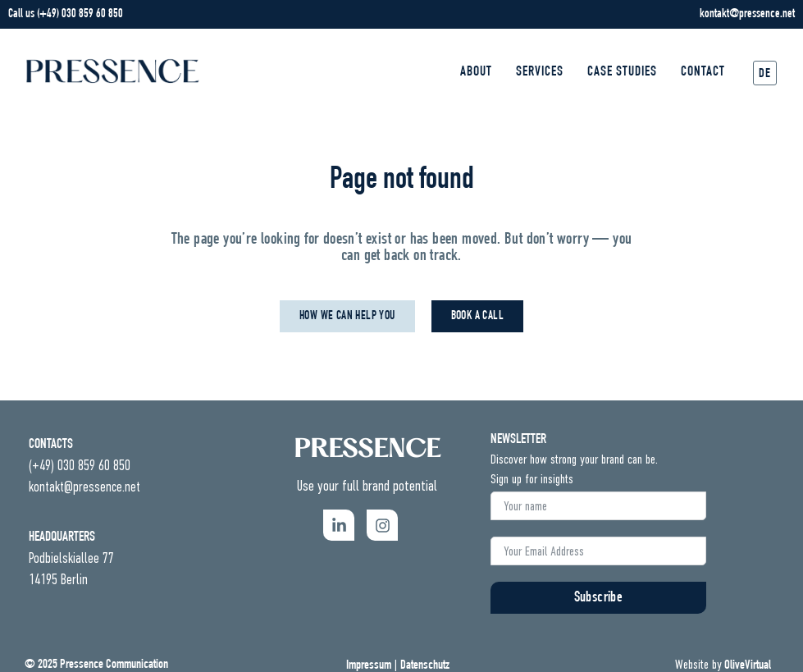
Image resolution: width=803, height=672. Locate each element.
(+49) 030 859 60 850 (80, 14)
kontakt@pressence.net (747, 14)
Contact (703, 73)
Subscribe (599, 598)
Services (540, 73)
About (476, 73)
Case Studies (622, 73)
